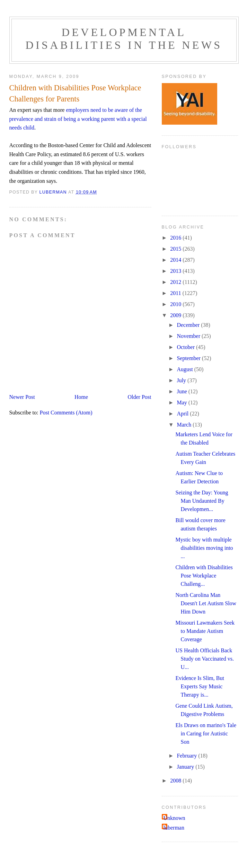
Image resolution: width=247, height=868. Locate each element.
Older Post (140, 397)
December (189, 325)
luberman (174, 828)
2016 (176, 238)
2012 (176, 282)
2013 (176, 271)
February (187, 756)
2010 (176, 304)
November (189, 336)
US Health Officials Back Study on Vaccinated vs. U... (204, 659)
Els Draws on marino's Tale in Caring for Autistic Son (206, 733)
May (182, 402)
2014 (176, 260)
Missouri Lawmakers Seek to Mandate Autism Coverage (205, 631)
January (186, 767)
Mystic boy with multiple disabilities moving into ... (204, 548)
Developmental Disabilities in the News (124, 39)
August (185, 369)
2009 (176, 315)
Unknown (174, 818)
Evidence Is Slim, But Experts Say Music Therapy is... (200, 686)
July (182, 380)
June (182, 391)
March (185, 425)
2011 (176, 293)
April (183, 414)
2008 (176, 781)
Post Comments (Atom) (66, 413)
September (189, 358)
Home (81, 397)
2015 (176, 249)
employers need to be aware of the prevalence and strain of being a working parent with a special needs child (78, 119)
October (186, 347)
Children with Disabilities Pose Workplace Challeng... (204, 576)
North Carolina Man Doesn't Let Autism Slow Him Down (206, 603)
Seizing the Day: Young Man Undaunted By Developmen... (202, 501)
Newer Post (22, 397)
